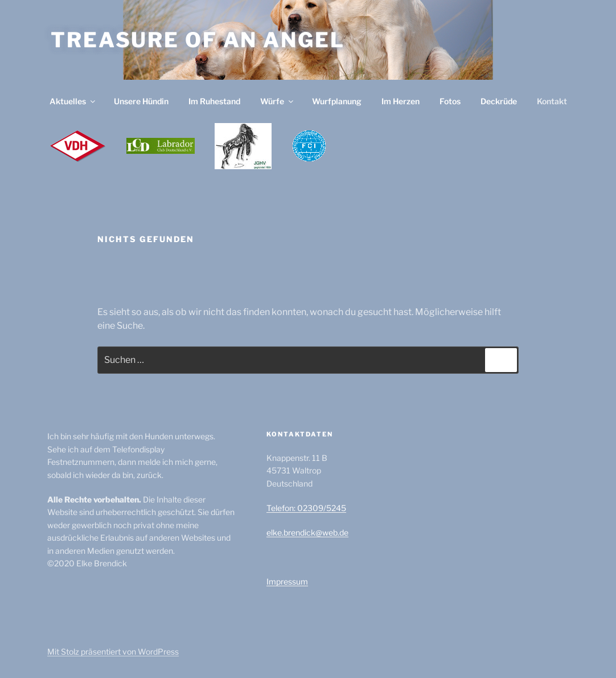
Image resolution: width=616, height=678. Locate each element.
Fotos (450, 101)
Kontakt (552, 101)
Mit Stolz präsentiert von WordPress (113, 652)
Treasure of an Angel (198, 40)
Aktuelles (73, 101)
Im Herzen (401, 101)
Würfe (278, 101)
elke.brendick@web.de (307, 532)
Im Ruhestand (214, 101)
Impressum (287, 581)
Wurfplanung (337, 101)
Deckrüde (499, 101)
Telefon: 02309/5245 (306, 508)
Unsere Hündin (141, 101)
